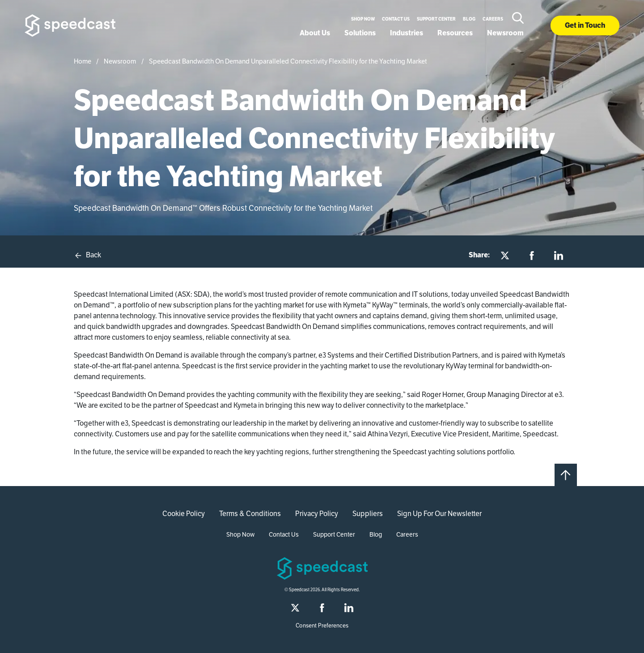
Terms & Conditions (250, 514)
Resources (455, 33)
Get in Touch (585, 25)
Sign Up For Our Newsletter (439, 514)
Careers (493, 19)
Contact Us (396, 19)
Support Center (436, 19)
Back (87, 255)
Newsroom (505, 33)
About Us (315, 33)
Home (83, 61)
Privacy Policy (317, 514)
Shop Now (363, 19)
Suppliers (368, 514)
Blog (469, 19)
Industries (407, 33)
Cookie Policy (184, 514)
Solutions (360, 33)
